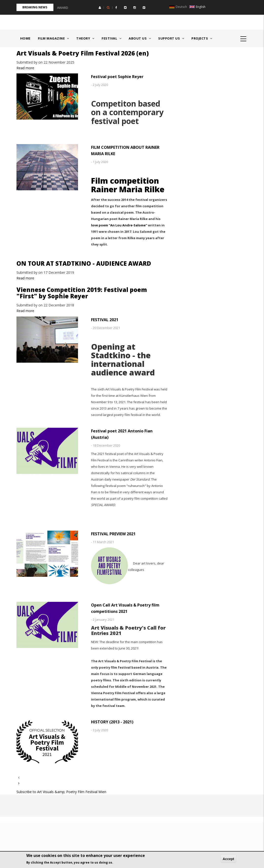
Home (25, 38)
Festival (111, 38)
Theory (85, 38)
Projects (202, 38)
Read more (25, 68)
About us (140, 38)
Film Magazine (54, 38)
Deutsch (178, 7)
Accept (228, 859)
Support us (171, 38)
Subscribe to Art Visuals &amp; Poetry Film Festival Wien (61, 792)
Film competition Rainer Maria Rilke (128, 185)
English (197, 7)
